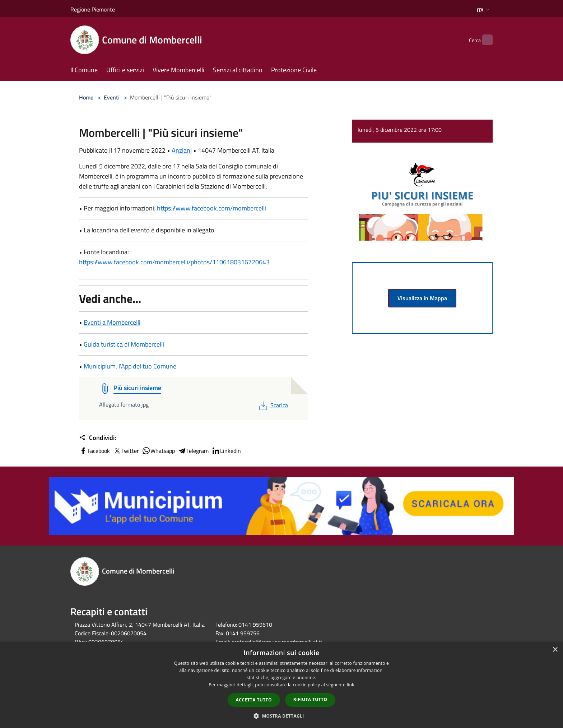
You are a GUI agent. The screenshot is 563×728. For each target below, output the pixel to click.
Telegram (193, 451)
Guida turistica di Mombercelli (124, 344)
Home (86, 97)
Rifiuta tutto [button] (310, 699)
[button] (281, 716)
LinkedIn (226, 451)
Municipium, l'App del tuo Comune (130, 366)
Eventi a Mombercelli (112, 322)
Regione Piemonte (93, 9)
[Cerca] (484, 40)
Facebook (94, 451)
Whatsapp (158, 451)
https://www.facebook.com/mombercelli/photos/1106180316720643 (174, 262)
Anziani (182, 150)
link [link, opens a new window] (351, 685)
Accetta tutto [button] (254, 700)
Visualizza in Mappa (422, 298)
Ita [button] (484, 10)
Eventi (112, 97)
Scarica (273, 405)
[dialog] (281, 685)
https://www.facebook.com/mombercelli (211, 208)
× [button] (555, 650)
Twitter (126, 451)
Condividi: (97, 438)
